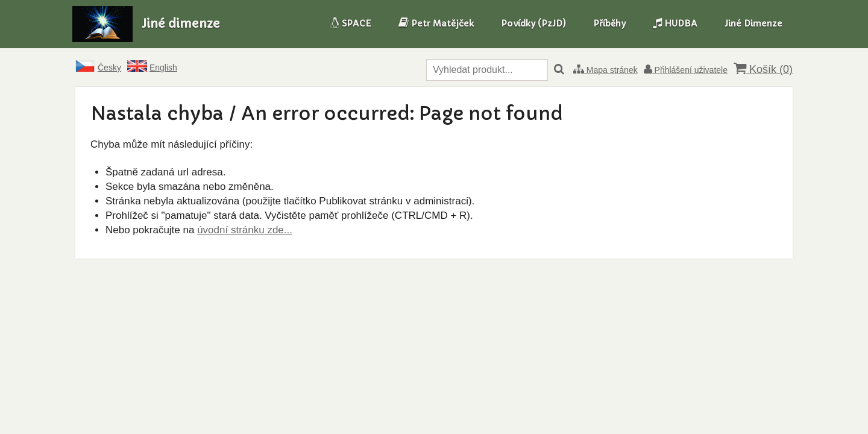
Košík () (763, 69)
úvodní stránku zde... (245, 230)
